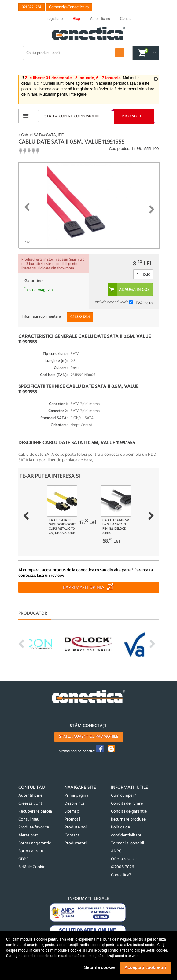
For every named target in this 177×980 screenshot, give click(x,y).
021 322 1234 (31, 7)
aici (37, 84)
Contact (72, 835)
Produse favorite (34, 827)
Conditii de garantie (129, 812)
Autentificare (30, 796)
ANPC (116, 851)
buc (147, 274)
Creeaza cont (30, 804)
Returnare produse (128, 819)
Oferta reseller (124, 859)
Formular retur (32, 851)
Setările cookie (99, 967)
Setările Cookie (32, 867)
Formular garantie (35, 843)
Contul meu (29, 819)
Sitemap (72, 812)
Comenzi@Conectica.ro (69, 7)
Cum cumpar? (124, 796)
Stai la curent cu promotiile (89, 737)
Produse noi (76, 827)
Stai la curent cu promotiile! (73, 116)
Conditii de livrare (127, 804)
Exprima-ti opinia (84, 588)
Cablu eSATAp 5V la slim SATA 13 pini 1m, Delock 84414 (116, 527)
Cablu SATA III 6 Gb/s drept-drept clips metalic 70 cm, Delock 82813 (62, 527)
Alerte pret (28, 835)
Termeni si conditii (127, 843)
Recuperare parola (35, 812)
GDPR (24, 859)
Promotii (134, 116)
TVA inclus (144, 303)
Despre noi (74, 804)
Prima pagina (76, 796)
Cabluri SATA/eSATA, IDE (41, 135)
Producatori (76, 843)
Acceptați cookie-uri (145, 967)
